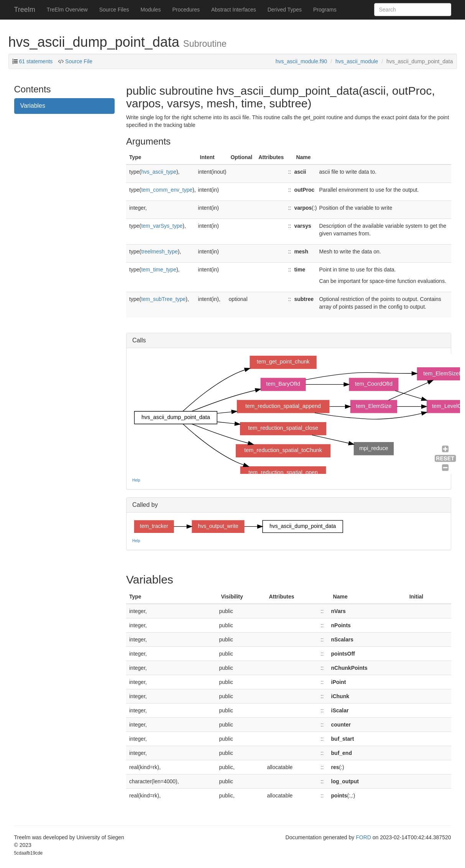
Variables (33, 106)
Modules (150, 10)
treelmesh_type (159, 252)
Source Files (114, 10)
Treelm (25, 10)
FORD (363, 837)
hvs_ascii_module (357, 61)
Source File (78, 61)
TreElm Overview (67, 10)
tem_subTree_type (163, 299)
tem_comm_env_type (167, 190)
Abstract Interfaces (234, 10)
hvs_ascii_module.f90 (302, 61)
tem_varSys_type (162, 226)
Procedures (186, 10)
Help (136, 480)
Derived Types (285, 10)
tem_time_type (159, 270)
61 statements (36, 61)
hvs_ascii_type (159, 172)
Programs (325, 10)
